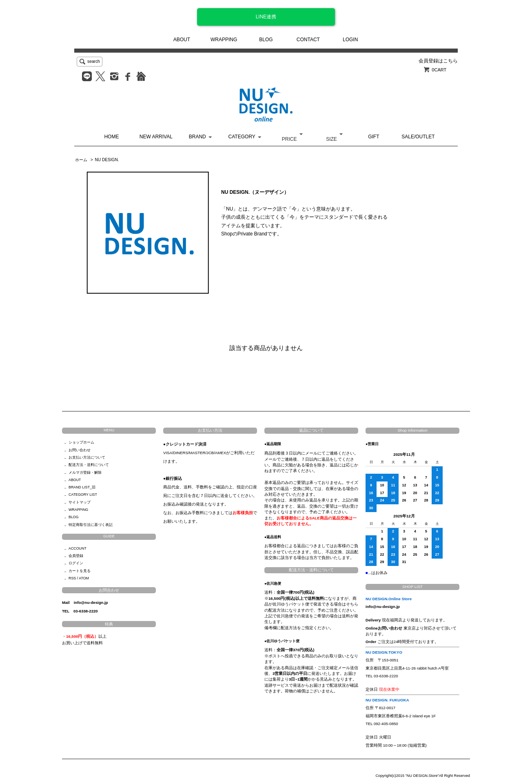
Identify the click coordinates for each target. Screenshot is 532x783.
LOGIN (350, 40)
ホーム (81, 160)
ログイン (76, 563)
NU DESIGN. (107, 160)
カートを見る (80, 571)
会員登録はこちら (438, 61)
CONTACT (308, 40)
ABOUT (182, 40)
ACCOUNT (78, 548)
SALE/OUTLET (418, 137)
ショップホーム (81, 442)
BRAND (197, 137)
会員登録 (76, 556)
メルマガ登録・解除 (85, 472)
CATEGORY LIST (83, 495)
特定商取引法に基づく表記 (91, 525)
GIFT (374, 137)
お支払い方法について (87, 457)
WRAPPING (224, 40)
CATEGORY (242, 137)
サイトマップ (80, 502)
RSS (72, 578)
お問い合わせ (80, 450)
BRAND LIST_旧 (82, 487)
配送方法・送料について (89, 465)
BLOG (266, 40)
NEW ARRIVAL (156, 137)
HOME (111, 137)
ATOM (84, 578)
